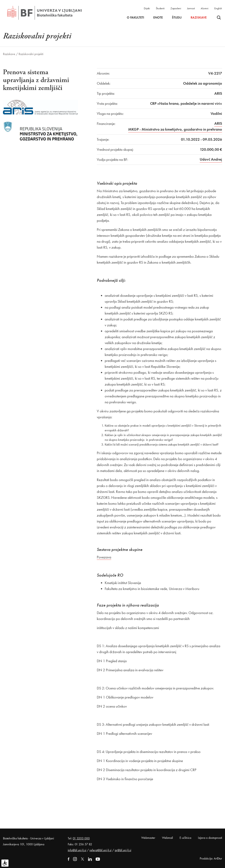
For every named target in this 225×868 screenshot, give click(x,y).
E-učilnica (185, 838)
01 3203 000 (81, 838)
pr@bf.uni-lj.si (123, 850)
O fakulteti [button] (136, 18)
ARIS (218, 123)
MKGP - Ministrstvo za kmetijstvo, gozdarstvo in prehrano (175, 129)
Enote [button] (158, 18)
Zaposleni (176, 8)
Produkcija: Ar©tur (211, 858)
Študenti (160, 8)
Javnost (191, 8)
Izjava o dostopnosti (210, 838)
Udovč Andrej (211, 159)
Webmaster (148, 838)
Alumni (205, 8)
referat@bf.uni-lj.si (100, 850)
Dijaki (147, 8)
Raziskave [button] (199, 18)
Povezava (104, 557)
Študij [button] (177, 18)
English (218, 8)
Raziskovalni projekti (31, 54)
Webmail (167, 838)
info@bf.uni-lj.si (77, 850)
